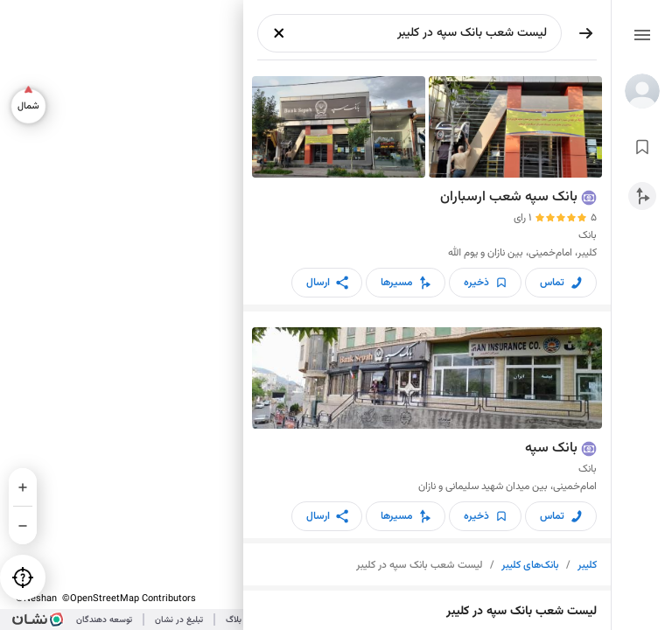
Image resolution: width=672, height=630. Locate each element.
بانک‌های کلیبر (530, 565)
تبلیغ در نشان (179, 620)
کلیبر (587, 565)
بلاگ (234, 620)
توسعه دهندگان (104, 620)
